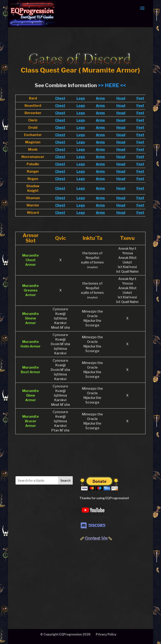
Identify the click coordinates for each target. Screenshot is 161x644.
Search (65, 480)
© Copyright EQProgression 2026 (65, 634)
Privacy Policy (106, 634)
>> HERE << (112, 85)
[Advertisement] (46, 578)
